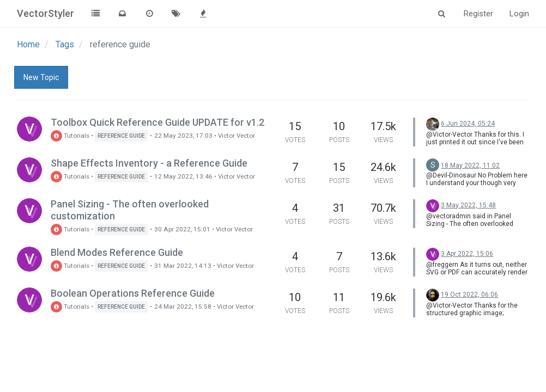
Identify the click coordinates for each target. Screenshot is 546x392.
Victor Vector (236, 136)
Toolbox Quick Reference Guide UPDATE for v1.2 (157, 122)
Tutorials (70, 136)
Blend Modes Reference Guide (117, 252)
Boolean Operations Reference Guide (133, 293)
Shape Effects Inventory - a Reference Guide (149, 163)
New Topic (41, 77)
